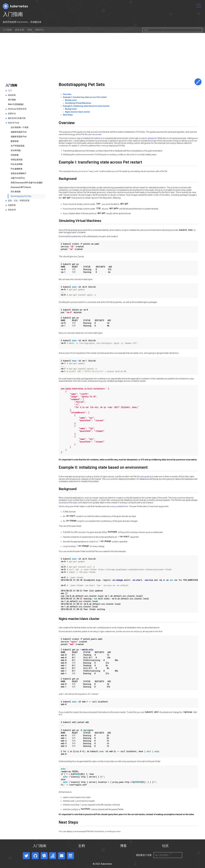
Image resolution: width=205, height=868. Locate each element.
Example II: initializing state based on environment (86, 106)
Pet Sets (141, 132)
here (102, 831)
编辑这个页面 (198, 82)
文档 (82, 846)
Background (71, 100)
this (70, 236)
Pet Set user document (91, 134)
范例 (30, 30)
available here (122, 506)
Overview (67, 94)
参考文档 (20, 30)
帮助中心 (40, 30)
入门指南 (7, 30)
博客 (123, 846)
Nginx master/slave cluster (78, 112)
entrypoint (152, 138)
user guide (145, 477)
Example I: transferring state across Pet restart (85, 97)
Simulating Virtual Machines (78, 103)
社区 (165, 846)
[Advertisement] (103, 54)
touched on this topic (68, 503)
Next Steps (68, 115)
